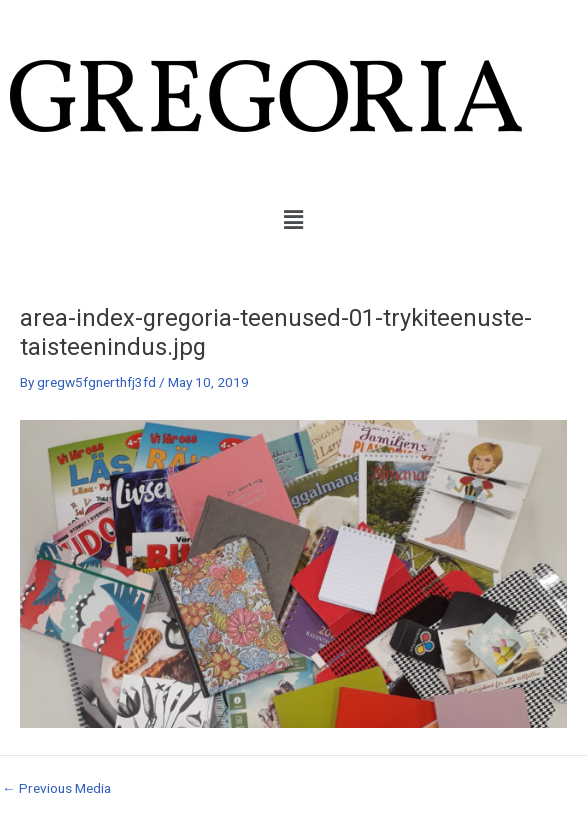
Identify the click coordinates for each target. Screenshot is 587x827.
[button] (293, 220)
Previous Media (56, 789)
